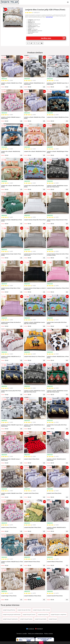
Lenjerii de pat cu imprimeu (58, 615)
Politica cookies (49, 634)
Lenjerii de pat (53, 619)
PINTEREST (39, 629)
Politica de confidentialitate (36, 634)
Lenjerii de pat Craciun (29, 615)
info (21, 87)
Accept (41, 643)
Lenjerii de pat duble (41, 619)
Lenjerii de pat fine (43, 615)
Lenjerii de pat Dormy (9, 610)
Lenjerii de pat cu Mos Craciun (41, 610)
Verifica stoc (53, 38)
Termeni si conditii (22, 634)
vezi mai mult (49, 17)
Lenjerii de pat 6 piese (26, 619)
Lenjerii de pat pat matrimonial (12, 615)
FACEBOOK (30, 629)
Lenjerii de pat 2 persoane (10, 619)
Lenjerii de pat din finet (24, 610)
